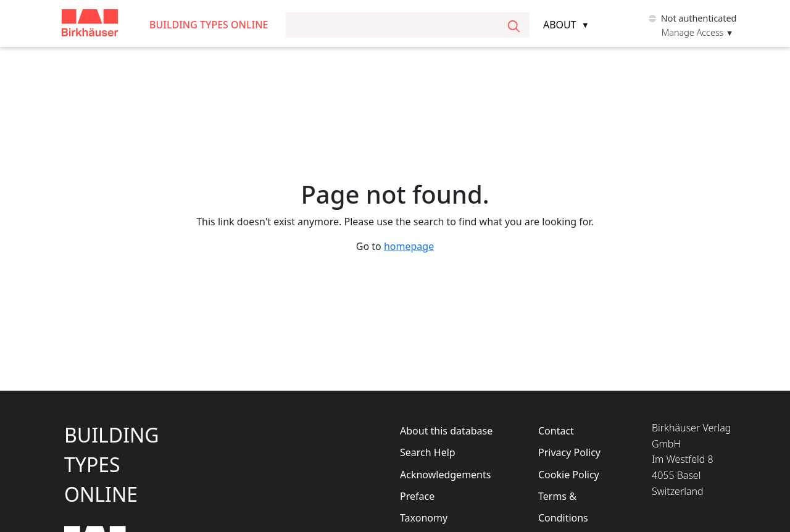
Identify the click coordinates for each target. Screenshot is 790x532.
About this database (446, 431)
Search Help (428, 452)
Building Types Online (209, 25)
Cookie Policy (569, 475)
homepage (409, 246)
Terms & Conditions (563, 507)
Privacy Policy (569, 452)
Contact (556, 431)
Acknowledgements (445, 475)
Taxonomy (424, 518)
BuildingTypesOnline (112, 464)
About (560, 25)
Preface (417, 496)
